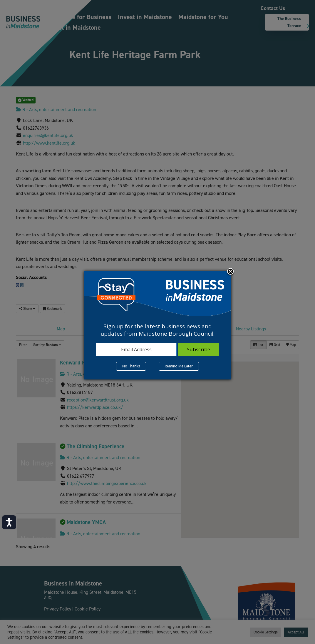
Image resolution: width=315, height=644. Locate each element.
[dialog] (157, 325)
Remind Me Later (179, 366)
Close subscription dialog (230, 272)
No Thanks (131, 366)
